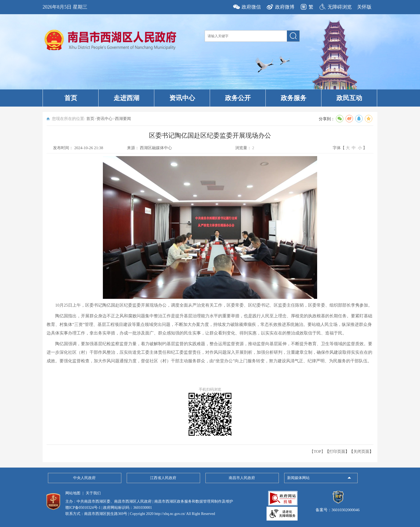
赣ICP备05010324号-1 (83, 508)
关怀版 (364, 7)
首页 (71, 98)
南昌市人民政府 (242, 478)
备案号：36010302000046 (338, 507)
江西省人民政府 (163, 478)
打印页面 (337, 451)
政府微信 (251, 7)
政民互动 (349, 98)
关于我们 (93, 493)
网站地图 (73, 493)
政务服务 (294, 98)
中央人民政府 (84, 478)
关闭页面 (361, 451)
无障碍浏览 (340, 7)
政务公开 (238, 98)
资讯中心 (182, 98)
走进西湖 (126, 98)
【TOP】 (317, 451)
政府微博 (285, 7)
